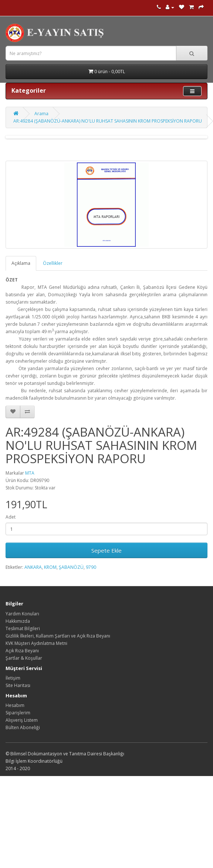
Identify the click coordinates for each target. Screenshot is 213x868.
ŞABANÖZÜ (71, 567)
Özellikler (53, 263)
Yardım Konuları (22, 614)
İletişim (13, 678)
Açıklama (21, 263)
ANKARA (33, 567)
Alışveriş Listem (22, 720)
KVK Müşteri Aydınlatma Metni (36, 643)
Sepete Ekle (106, 550)
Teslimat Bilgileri (23, 628)
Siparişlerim (18, 713)
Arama (41, 114)
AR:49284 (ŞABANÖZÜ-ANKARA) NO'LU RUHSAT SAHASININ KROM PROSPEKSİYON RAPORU (108, 121)
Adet (11, 517)
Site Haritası (18, 685)
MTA (30, 473)
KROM (50, 567)
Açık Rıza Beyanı (22, 651)
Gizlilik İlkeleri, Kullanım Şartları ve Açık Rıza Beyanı (58, 636)
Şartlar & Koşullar (24, 658)
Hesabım (15, 705)
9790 (91, 567)
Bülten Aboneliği (23, 727)
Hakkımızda (18, 621)
